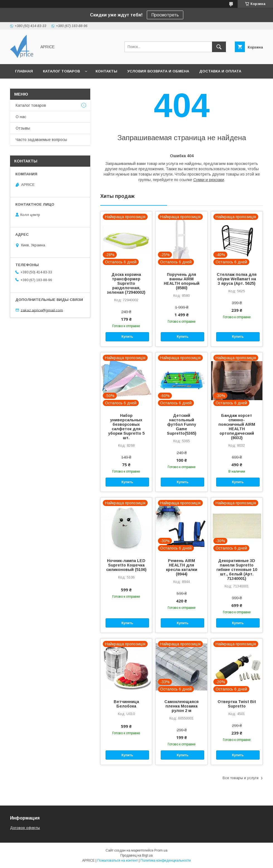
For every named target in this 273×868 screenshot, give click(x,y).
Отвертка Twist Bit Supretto (237, 704)
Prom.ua (161, 850)
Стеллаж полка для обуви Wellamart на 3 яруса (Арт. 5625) (237, 279)
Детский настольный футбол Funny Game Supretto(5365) (182, 424)
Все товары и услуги (241, 778)
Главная (24, 71)
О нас (21, 117)
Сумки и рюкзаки (209, 180)
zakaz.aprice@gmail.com (42, 310)
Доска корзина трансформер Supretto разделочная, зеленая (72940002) (126, 283)
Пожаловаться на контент (118, 860)
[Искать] (219, 47)
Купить (127, 337)
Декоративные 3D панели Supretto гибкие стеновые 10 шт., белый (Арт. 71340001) (237, 570)
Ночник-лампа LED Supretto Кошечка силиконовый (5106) (126, 565)
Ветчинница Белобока (126, 704)
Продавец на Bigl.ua (136, 855)
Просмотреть (165, 15)
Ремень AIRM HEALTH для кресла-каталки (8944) (182, 567)
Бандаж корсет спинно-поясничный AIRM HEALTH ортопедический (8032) (237, 427)
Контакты (106, 71)
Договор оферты (25, 828)
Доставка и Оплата (220, 71)
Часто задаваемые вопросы (41, 140)
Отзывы (23, 128)
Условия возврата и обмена (158, 71)
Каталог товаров (61, 71)
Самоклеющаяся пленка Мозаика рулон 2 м (181, 706)
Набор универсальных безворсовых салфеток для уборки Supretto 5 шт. (126, 427)
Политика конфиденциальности (166, 860)
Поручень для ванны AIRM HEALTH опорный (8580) (182, 281)
